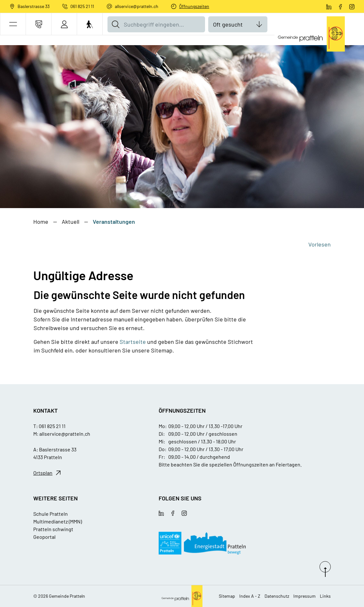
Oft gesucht (228, 24)
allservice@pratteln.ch (137, 6)
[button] (13, 24)
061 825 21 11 (82, 6)
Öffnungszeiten (194, 6)
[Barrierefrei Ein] (90, 24)
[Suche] (115, 24)
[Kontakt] (39, 24)
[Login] (64, 24)
